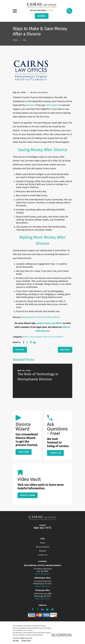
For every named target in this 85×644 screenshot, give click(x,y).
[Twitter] (38, 609)
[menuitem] (16, 641)
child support (52, 105)
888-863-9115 (42, 528)
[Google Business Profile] (47, 609)
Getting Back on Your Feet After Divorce (41, 317)
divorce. (31, 105)
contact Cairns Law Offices (49, 323)
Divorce (26, 337)
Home (43, 543)
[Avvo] (52, 609)
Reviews (43, 551)
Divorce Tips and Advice (53, 337)
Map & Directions (42, 574)
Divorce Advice (36, 337)
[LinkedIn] (42, 609)
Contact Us (43, 555)
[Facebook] (33, 609)
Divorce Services (43, 547)
